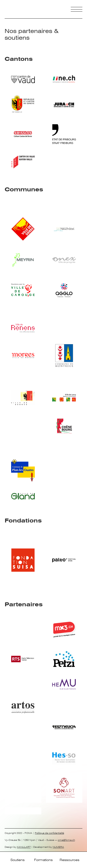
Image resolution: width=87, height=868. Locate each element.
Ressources (69, 860)
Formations (43, 860)
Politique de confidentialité (49, 833)
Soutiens (18, 860)
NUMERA (58, 847)
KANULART (24, 847)
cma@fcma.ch (66, 840)
